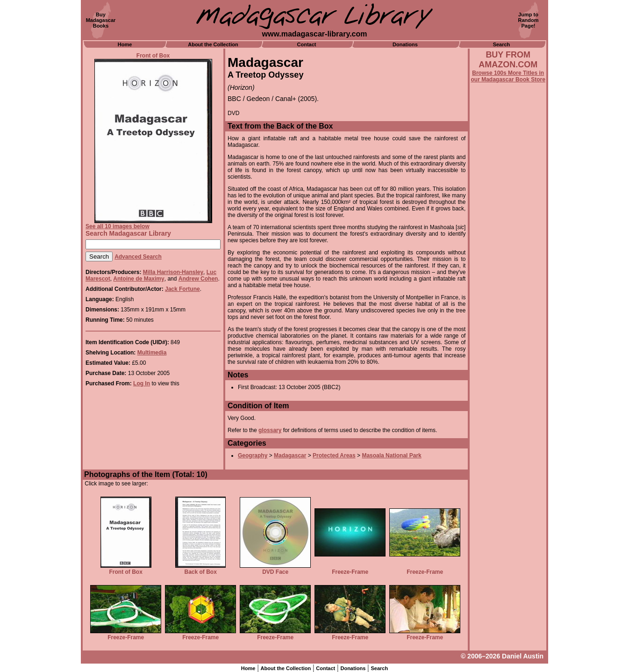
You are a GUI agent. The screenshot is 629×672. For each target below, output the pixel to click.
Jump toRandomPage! (529, 20)
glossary (270, 430)
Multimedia (152, 353)
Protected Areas (334, 455)
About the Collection (213, 44)
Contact (307, 44)
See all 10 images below (118, 226)
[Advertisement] (508, 335)
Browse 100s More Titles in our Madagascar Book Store (508, 76)
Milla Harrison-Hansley (173, 272)
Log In (142, 383)
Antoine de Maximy (139, 279)
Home (125, 44)
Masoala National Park (391, 455)
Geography (253, 455)
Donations (405, 44)
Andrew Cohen (198, 279)
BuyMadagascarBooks (101, 20)
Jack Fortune (182, 289)
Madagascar (290, 455)
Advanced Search (138, 257)
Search (502, 44)
